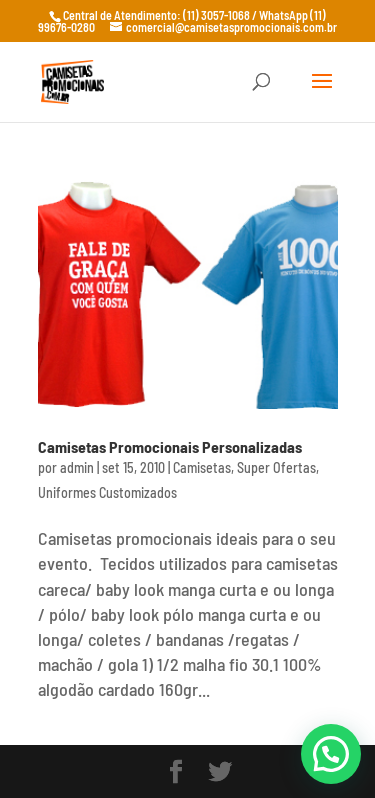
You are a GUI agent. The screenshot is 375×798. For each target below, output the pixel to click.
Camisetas (202, 467)
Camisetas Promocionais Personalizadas (170, 446)
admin (77, 467)
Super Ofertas (276, 467)
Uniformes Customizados (107, 492)
